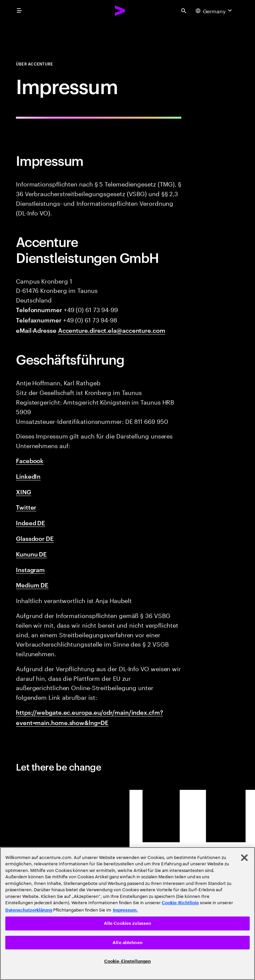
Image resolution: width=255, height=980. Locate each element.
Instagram (30, 569)
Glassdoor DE (35, 538)
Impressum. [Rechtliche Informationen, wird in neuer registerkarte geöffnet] (125, 910)
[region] (127, 914)
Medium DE (32, 585)
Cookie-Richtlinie (180, 903)
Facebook (30, 460)
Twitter (26, 507)
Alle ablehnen (127, 943)
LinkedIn (28, 476)
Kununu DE (31, 554)
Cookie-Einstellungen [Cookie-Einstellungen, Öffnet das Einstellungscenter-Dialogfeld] (128, 961)
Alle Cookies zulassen (128, 923)
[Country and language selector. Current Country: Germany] (214, 11)
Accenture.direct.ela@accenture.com (112, 330)
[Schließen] (244, 858)
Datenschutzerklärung (29, 910)
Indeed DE (31, 522)
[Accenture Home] (120, 11)
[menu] (19, 11)
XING (24, 491)
